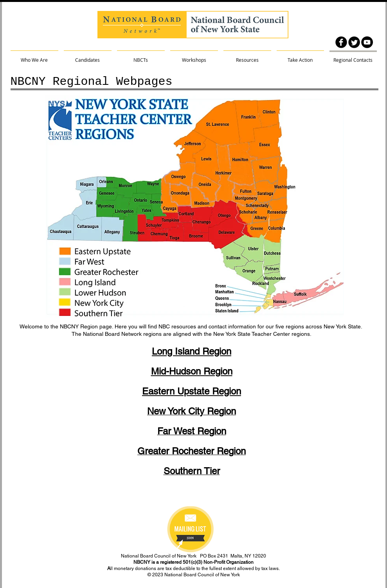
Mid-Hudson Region (192, 371)
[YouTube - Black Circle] (367, 42)
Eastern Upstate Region (192, 391)
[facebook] (341, 42)
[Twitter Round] (354, 42)
